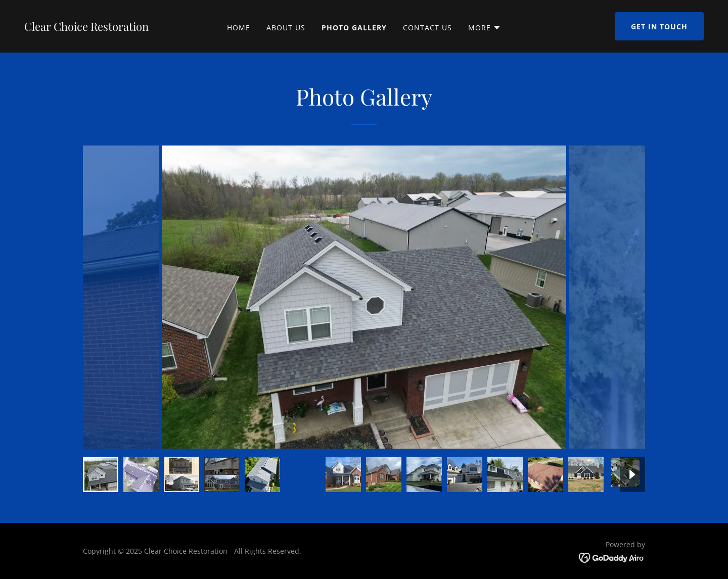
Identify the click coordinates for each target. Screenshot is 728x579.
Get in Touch (659, 27)
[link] (86, 28)
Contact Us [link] (427, 28)
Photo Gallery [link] (354, 28)
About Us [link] (286, 28)
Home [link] (239, 28)
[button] (485, 28)
